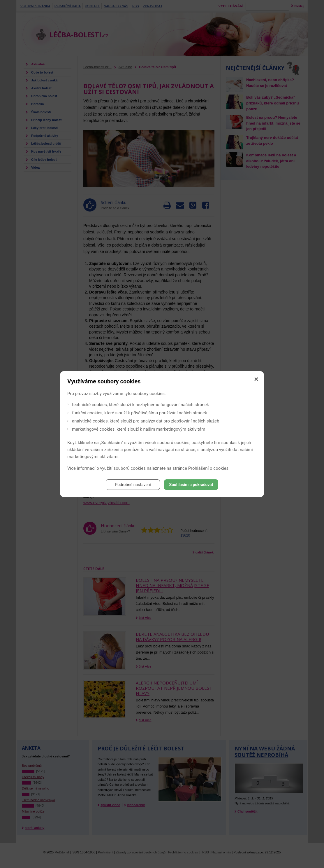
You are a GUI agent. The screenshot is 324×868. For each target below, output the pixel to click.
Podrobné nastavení (133, 485)
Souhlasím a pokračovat (191, 485)
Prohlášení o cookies (208, 468)
